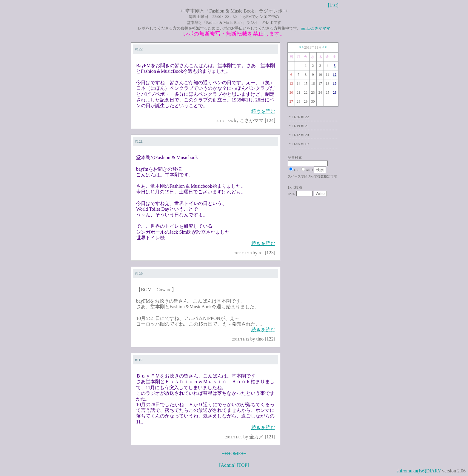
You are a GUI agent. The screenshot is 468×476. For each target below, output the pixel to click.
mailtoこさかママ (315, 28)
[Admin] (227, 465)
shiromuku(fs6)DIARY (419, 471)
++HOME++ (234, 453)
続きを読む (263, 111)
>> (324, 47)
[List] (333, 5)
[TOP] (243, 465)
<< (301, 47)
